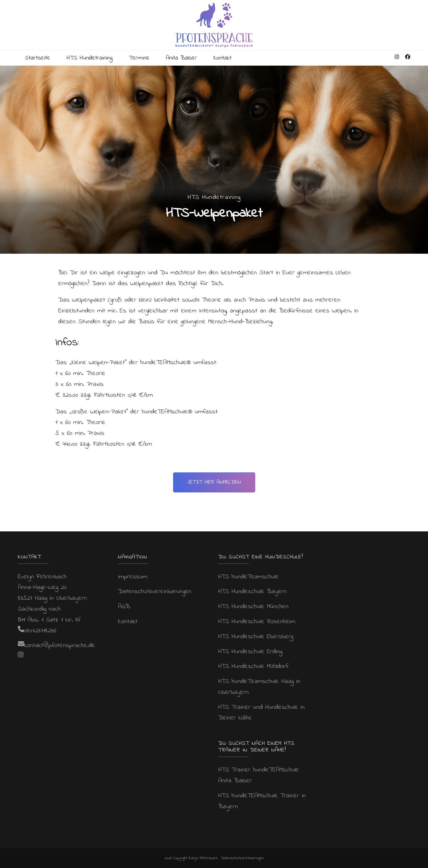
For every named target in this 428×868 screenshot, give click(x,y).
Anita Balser (188, 58)
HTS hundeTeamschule (249, 577)
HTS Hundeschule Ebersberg (256, 637)
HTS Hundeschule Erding (250, 651)
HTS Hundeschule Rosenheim (257, 622)
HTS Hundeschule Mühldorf (253, 666)
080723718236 (40, 631)
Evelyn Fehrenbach (203, 858)
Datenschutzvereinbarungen (155, 592)
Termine (144, 58)
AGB (124, 607)
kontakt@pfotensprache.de (60, 646)
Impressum (133, 577)
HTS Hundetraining (93, 58)
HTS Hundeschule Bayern (252, 592)
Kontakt (231, 58)
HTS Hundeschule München (253, 607)
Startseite (38, 58)
